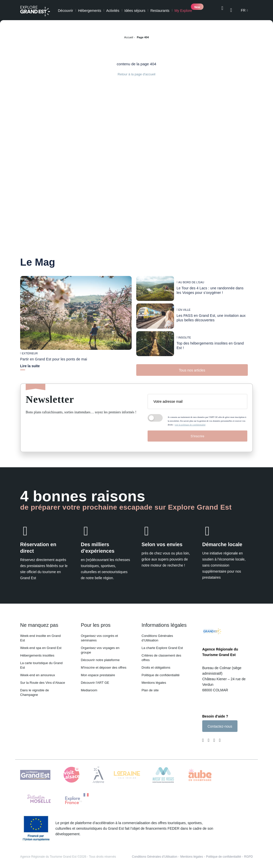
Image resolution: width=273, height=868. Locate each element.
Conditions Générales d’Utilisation (157, 635)
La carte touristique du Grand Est (41, 662)
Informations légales (164, 622)
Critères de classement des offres (161, 655)
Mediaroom (89, 687)
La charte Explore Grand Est (162, 645)
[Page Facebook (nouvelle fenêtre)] (204, 739)
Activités (113, 11)
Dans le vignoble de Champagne (35, 689)
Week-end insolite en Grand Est (40, 635)
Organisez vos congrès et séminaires (99, 635)
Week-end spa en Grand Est (41, 645)
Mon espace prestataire (98, 672)
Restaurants (160, 11)
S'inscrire (197, 433)
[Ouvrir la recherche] (222, 10)
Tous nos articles (192, 367)
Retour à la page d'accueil (136, 74)
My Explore (183, 11)
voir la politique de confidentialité (190, 422)
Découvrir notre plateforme (100, 657)
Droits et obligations (156, 664)
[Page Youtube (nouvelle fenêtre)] (214, 739)
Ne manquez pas (39, 622)
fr (243, 11)
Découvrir (65, 11)
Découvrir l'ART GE (95, 680)
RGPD (248, 855)
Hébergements (90, 11)
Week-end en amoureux (38, 672)
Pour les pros (96, 622)
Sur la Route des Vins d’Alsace (43, 680)
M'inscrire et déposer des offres (104, 664)
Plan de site (150, 687)
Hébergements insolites (37, 652)
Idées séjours (135, 11)
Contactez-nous (220, 725)
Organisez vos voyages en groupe (100, 647)
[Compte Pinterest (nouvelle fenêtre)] (219, 739)
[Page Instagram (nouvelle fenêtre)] (209, 739)
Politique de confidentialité (161, 672)
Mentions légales (154, 680)
